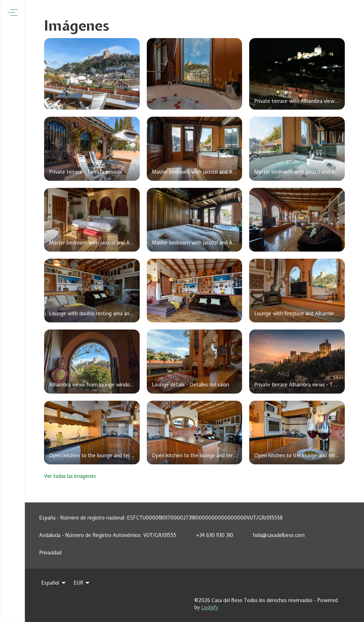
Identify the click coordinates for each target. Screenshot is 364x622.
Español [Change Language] (54, 583)
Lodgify (210, 607)
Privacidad (50, 553)
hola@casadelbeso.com (279, 535)
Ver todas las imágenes (70, 476)
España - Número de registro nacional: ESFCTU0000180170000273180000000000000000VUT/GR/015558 (161, 518)
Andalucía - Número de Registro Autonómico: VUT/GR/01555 (108, 535)
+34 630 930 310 (215, 535)
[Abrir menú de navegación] (13, 13)
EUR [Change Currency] (82, 583)
